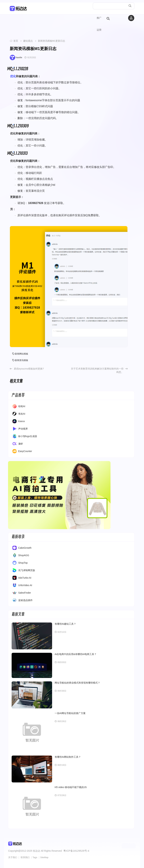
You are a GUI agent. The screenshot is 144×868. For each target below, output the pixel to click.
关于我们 (13, 857)
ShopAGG (24, 555)
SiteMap (44, 857)
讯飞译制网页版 (27, 570)
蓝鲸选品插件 (25, 600)
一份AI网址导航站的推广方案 (70, 713)
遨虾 (21, 444)
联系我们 (25, 857)
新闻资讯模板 (20, 360)
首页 (16, 41)
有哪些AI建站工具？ (65, 624)
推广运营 (99, 24)
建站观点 (28, 41)
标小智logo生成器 (28, 436)
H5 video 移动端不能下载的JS (71, 787)
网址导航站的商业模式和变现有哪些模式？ (77, 683)
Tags (35, 857)
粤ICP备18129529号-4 (75, 850)
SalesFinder (25, 593)
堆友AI (22, 414)
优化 (13, 76)
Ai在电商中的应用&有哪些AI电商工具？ (76, 654)
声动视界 (23, 429)
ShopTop (23, 563)
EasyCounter (25, 451)
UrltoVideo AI (25, 585)
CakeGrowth (25, 548)
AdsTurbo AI (25, 578)
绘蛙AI (22, 406)
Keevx (22, 421)
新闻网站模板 (20, 354)
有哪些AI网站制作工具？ (68, 757)
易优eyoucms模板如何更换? (29, 369)
